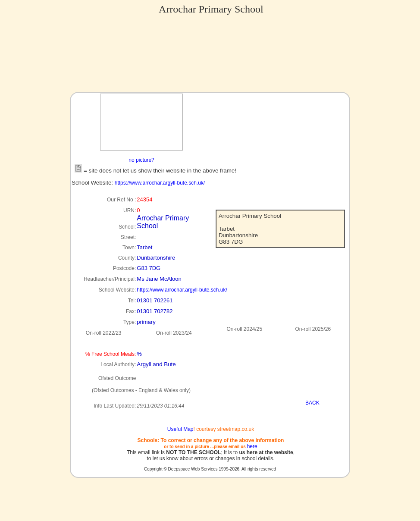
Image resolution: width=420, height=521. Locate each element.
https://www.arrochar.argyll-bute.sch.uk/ (160, 183)
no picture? (141, 160)
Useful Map (180, 429)
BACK (312, 403)
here (252, 446)
